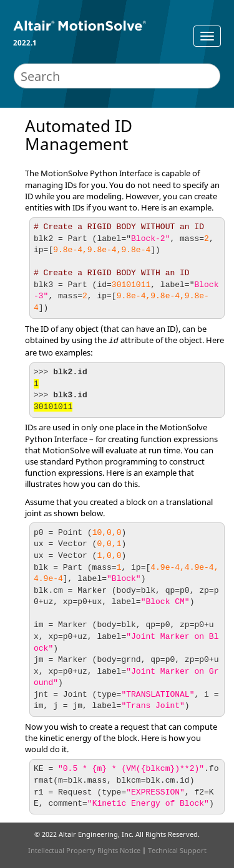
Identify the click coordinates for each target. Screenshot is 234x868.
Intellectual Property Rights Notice (84, 850)
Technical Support (177, 850)
